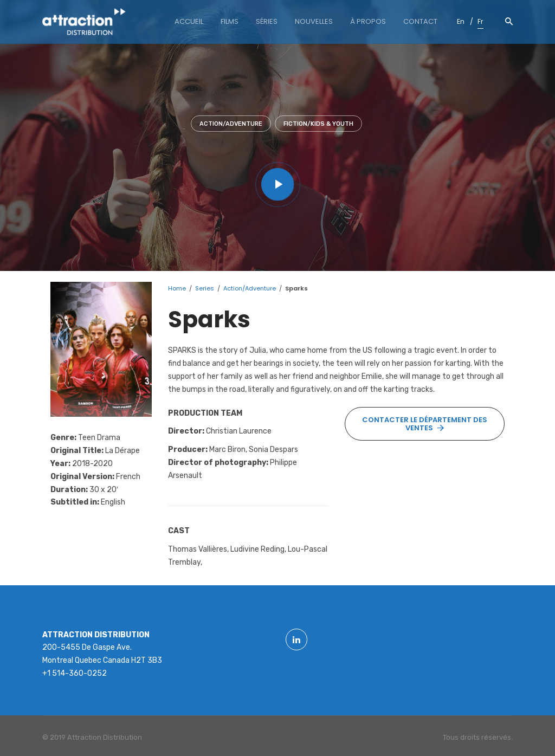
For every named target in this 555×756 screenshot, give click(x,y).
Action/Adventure (231, 124)
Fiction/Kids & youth (318, 124)
